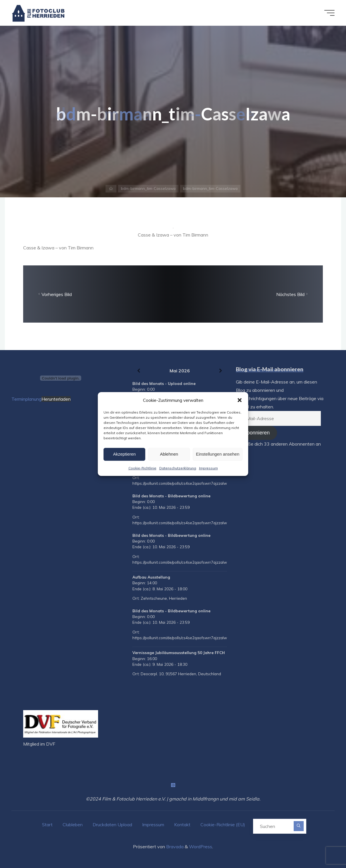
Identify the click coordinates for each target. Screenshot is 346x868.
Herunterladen (56, 399)
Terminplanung (26, 399)
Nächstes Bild (293, 294)
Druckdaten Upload (112, 825)
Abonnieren (256, 433)
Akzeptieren (124, 454)
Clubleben (73, 825)
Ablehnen (169, 454)
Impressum (208, 468)
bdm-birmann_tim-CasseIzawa (148, 188)
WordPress (201, 847)
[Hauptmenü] (329, 13)
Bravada (174, 847)
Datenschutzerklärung (178, 468)
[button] (240, 400)
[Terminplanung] (61, 378)
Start (47, 825)
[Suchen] (299, 826)
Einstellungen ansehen (218, 454)
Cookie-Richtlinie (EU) (223, 825)
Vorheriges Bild (54, 294)
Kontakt (182, 825)
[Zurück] (139, 371)
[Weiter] (221, 371)
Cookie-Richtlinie (142, 468)
